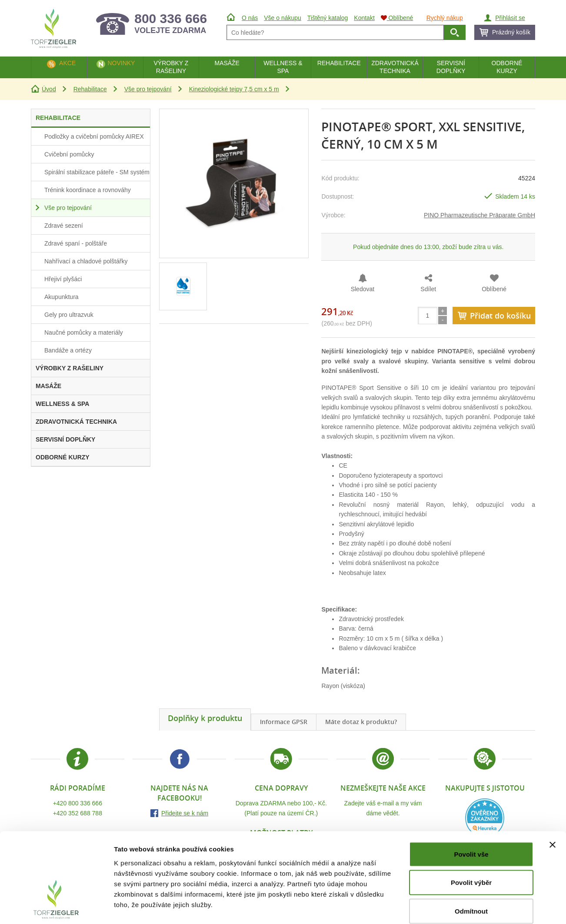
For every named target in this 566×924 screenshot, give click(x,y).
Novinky (121, 63)
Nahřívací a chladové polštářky (86, 261)
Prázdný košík (511, 32)
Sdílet (428, 289)
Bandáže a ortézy (68, 350)
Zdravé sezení (64, 226)
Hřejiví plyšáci (63, 279)
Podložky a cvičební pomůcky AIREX (94, 136)
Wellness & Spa (283, 67)
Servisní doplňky (451, 67)
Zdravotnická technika (395, 67)
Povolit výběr (471, 839)
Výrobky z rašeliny (171, 67)
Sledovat (363, 289)
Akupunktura (62, 297)
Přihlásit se (510, 18)
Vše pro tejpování (148, 89)
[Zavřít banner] (553, 801)
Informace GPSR (284, 722)
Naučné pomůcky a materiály (84, 332)
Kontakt (364, 18)
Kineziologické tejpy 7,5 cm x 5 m (234, 89)
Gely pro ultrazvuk (69, 315)
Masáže (227, 63)
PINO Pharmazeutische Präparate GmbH (479, 215)
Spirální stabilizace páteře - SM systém (97, 172)
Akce (67, 63)
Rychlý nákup (445, 18)
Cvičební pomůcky (69, 154)
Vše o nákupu (283, 18)
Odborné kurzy (507, 67)
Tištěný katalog (328, 18)
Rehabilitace (90, 89)
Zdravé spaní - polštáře (76, 243)
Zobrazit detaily (459, 907)
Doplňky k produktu (205, 718)
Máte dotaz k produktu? (361, 722)
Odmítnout (471, 867)
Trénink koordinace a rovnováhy (88, 190)
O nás (250, 18)
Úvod (49, 89)
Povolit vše (471, 810)
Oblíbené (494, 289)
